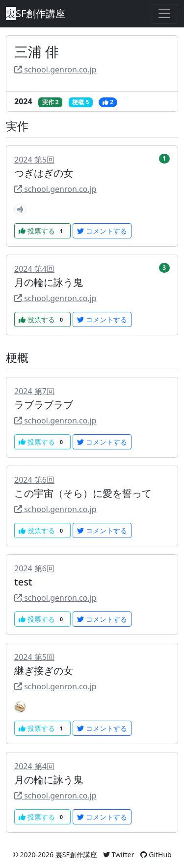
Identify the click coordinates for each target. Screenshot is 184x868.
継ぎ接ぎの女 (44, 670)
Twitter (119, 855)
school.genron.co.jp (55, 70)
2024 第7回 (34, 391)
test (23, 582)
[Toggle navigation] (164, 14)
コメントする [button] (102, 231)
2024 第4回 (34, 269)
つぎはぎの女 (44, 173)
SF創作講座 (36, 13)
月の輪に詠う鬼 (49, 282)
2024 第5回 (34, 160)
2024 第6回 (34, 480)
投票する (42, 231)
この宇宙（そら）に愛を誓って (83, 493)
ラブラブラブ (44, 405)
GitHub (156, 855)
